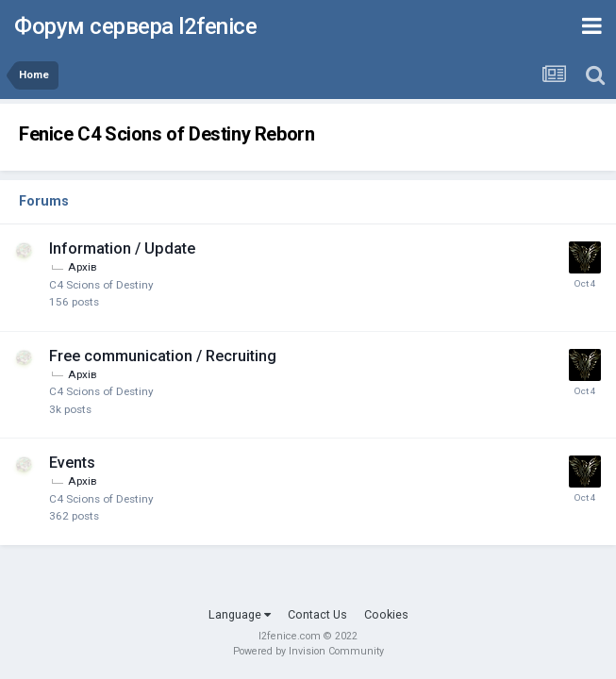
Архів (82, 267)
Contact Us (317, 614)
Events (72, 463)
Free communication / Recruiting (163, 356)
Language (240, 614)
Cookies (386, 614)
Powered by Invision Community (308, 651)
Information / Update (122, 248)
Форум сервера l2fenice (135, 26)
